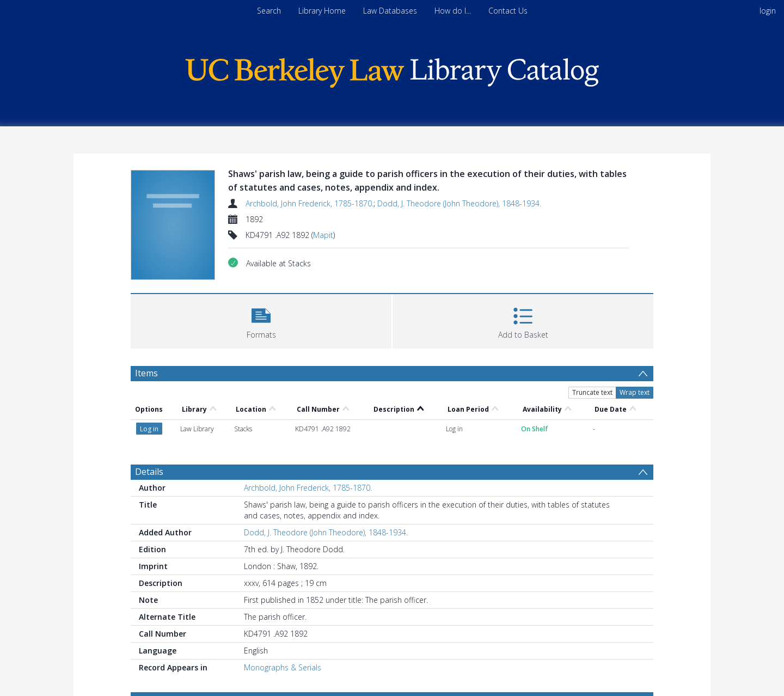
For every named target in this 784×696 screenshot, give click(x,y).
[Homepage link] (392, 70)
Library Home (322, 11)
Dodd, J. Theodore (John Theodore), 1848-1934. (459, 203)
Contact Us (508, 11)
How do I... (453, 11)
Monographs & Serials (283, 667)
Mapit (323, 235)
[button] (261, 320)
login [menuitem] (768, 11)
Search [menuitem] (269, 11)
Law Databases (390, 11)
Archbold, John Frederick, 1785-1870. (310, 203)
